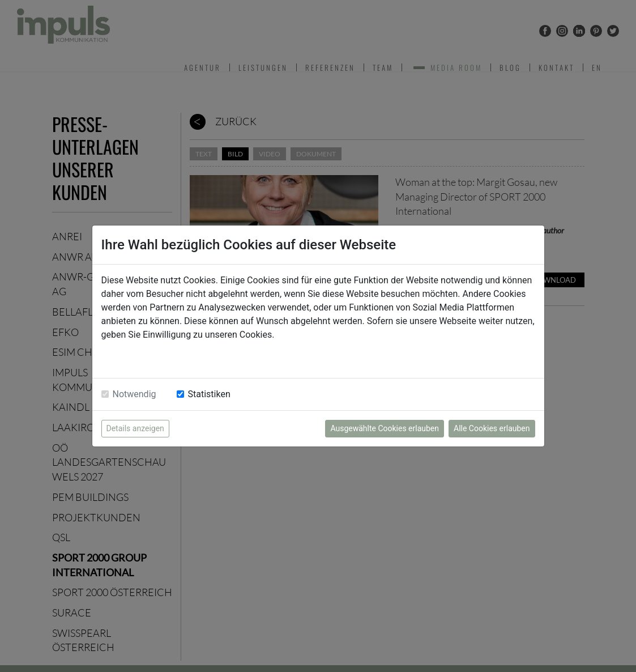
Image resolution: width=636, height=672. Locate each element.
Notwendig (135, 394)
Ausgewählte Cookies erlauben (385, 428)
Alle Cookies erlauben (492, 428)
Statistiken (209, 394)
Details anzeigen (135, 428)
